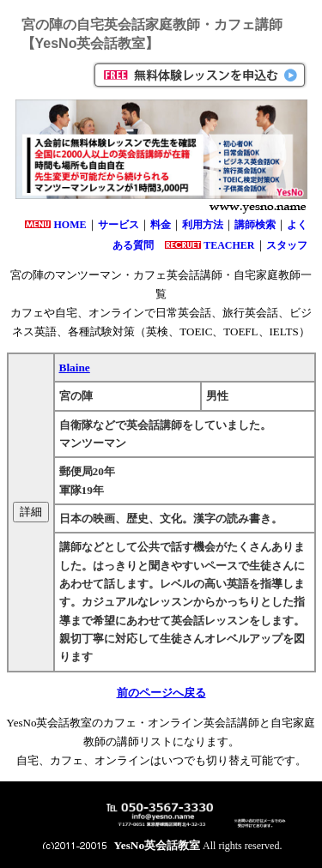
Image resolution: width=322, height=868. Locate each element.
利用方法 (203, 225)
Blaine (75, 368)
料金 (161, 225)
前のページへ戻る (161, 693)
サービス (118, 225)
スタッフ (287, 245)
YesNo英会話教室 (158, 845)
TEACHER (229, 245)
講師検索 (255, 225)
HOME (70, 225)
